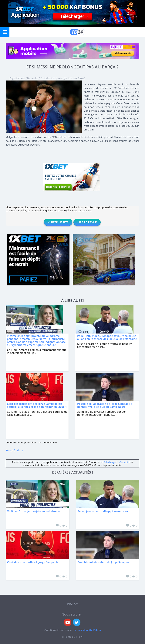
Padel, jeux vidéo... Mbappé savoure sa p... (105, 511)
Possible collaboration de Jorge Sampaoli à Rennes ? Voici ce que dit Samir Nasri (105, 405)
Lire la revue (87, 222)
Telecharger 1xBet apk (116, 462)
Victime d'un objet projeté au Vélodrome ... (35, 511)
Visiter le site (58, 222)
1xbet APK (72, 604)
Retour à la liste (14, 450)
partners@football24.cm (87, 630)
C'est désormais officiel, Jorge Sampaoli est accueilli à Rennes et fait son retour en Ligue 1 (37, 405)
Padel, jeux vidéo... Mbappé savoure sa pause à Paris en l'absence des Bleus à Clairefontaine (107, 337)
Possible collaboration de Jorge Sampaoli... (105, 562)
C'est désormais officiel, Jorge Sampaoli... (34, 562)
